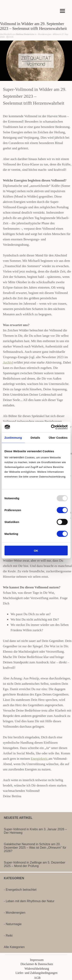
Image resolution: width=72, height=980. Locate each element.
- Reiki (8, 936)
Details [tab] (35, 438)
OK (36, 550)
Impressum (37, 960)
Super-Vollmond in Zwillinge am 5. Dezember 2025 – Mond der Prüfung (35, 864)
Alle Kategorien (14, 947)
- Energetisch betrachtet (20, 890)
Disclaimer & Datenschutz (37, 964)
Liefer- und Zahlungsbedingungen (36, 973)
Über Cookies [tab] (58, 438)
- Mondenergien (15, 913)
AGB (37, 978)
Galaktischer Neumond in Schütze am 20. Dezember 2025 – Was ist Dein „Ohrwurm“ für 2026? (35, 848)
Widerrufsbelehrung (37, 969)
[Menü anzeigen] (62, 11)
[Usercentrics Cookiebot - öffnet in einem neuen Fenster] (51, 427)
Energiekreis (40, 759)
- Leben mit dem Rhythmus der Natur (29, 901)
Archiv (7, 362)
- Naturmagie (13, 924)
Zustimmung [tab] (13, 438)
